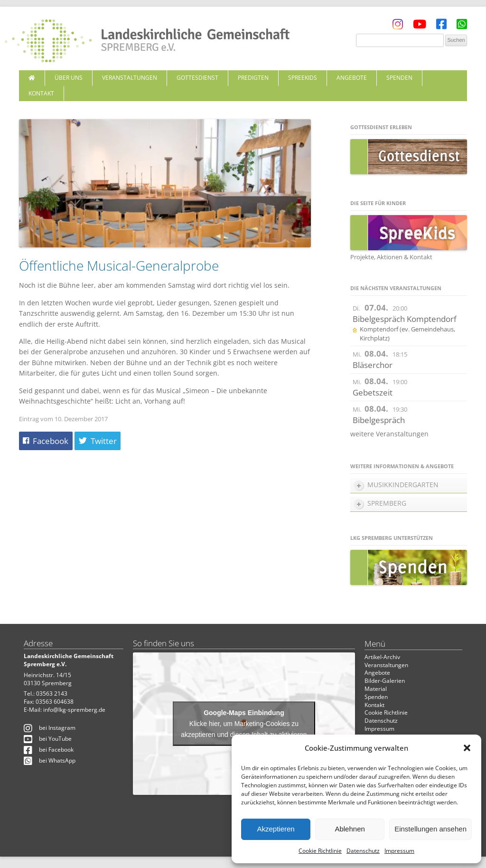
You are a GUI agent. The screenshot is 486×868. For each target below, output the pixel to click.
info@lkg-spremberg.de (74, 710)
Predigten (253, 78)
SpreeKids (303, 78)
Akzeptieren (276, 829)
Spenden (399, 78)
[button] (467, 748)
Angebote (352, 78)
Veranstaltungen (130, 78)
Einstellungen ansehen (430, 829)
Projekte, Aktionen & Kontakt (391, 257)
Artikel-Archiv (382, 657)
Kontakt (41, 93)
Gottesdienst (197, 78)
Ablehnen (350, 829)
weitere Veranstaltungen (389, 434)
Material (376, 689)
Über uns (69, 78)
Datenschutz (363, 851)
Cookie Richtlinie (320, 851)
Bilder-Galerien (385, 681)
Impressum (399, 851)
